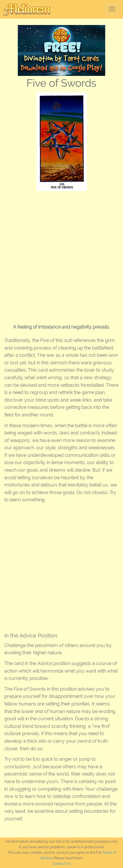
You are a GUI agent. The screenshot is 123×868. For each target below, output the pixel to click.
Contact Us (61, 864)
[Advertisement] (61, 255)
